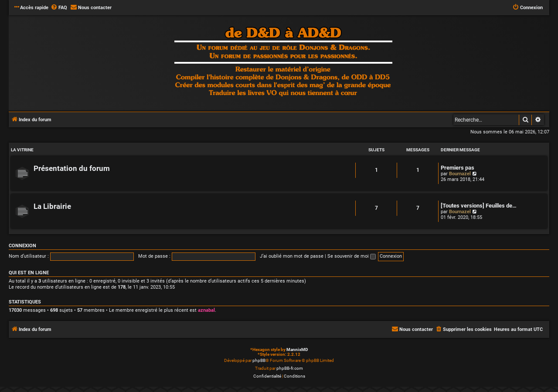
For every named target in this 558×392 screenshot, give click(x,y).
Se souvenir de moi (352, 256)
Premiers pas (458, 168)
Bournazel (460, 174)
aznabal (206, 310)
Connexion (22, 246)
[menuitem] (59, 8)
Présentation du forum (72, 169)
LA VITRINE (22, 150)
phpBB (259, 360)
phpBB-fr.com (290, 368)
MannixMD (297, 349)
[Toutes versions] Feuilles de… (479, 206)
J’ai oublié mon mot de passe (292, 256)
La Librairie (52, 206)
